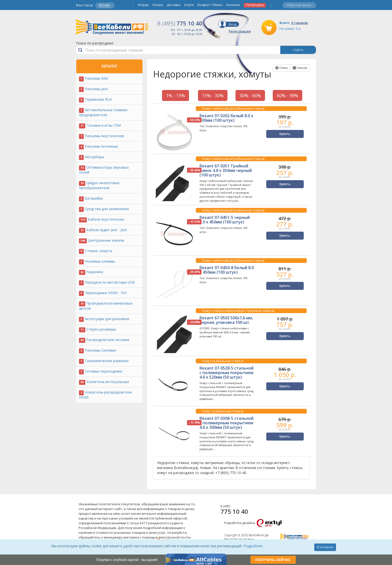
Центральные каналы (106, 240)
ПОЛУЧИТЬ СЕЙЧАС (273, 560)
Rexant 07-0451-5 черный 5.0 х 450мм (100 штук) (225, 220)
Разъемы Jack (96, 89)
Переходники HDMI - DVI (106, 293)
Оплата (158, 5)
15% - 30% (213, 95)
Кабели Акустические (106, 219)
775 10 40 (180, 23)
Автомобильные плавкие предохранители (103, 112)
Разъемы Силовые (100, 350)
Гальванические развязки (107, 361)
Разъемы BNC (97, 78)
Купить (285, 134)
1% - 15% (175, 95)
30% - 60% (250, 95)
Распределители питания (108, 340)
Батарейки (94, 198)
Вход (233, 24)
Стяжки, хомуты (98, 251)
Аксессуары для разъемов (107, 319)
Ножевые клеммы (100, 261)
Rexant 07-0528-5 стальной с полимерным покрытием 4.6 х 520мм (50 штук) (226, 373)
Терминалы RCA (98, 99)
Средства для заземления (107, 209)
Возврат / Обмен (210, 5)
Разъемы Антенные (101, 146)
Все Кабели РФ (112, 27)
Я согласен (325, 547)
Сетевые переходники (103, 371)
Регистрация (240, 31)
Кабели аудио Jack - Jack (107, 230)
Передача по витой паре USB (110, 282)
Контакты (233, 5)
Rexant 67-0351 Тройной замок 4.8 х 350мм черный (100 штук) (226, 170)
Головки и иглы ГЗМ (103, 125)
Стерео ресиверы (101, 329)
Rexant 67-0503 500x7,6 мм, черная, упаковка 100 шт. (226, 320)
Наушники (95, 272)
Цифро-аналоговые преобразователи (99, 185)
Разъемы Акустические (104, 136)
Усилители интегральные (108, 382)
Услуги (189, 5)
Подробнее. (253, 546)
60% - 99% (287, 95)
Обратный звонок (299, 5)
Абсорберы (94, 157)
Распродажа (255, 5)
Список (300, 68)
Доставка (173, 5)
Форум (143, 5)
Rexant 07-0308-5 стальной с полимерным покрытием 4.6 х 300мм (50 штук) (226, 423)
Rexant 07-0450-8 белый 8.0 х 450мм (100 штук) (227, 270)
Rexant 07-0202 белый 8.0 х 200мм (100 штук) (226, 118)
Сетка (281, 68)
